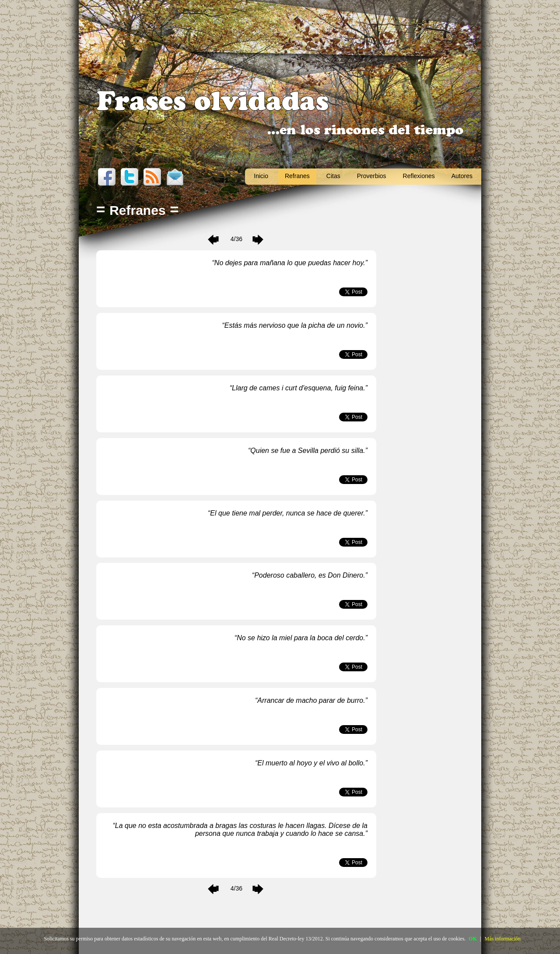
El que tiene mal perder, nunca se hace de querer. (287, 513)
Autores (462, 176)
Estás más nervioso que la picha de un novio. (295, 325)
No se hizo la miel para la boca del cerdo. (301, 638)
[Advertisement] (429, 363)
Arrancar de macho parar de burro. (311, 700)
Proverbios (372, 176)
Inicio (261, 176)
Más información (502, 939)
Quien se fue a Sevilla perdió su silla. (308, 451)
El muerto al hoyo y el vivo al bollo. (311, 763)
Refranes (297, 176)
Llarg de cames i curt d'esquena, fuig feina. (299, 388)
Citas (333, 176)
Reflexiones (419, 176)
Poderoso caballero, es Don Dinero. (310, 575)
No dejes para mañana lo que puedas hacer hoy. (290, 263)
